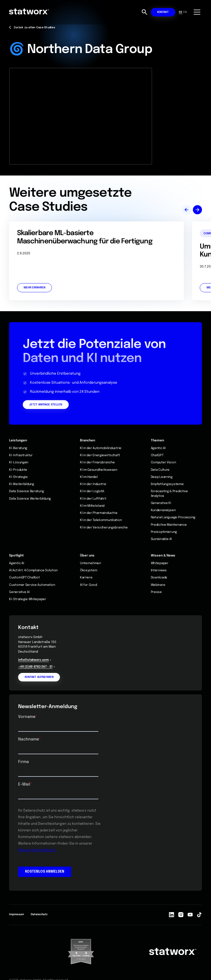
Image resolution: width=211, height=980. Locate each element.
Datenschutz (39, 914)
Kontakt (163, 12)
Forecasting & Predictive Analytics (169, 494)
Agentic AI (158, 448)
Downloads (159, 578)
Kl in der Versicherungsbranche (104, 528)
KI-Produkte (18, 470)
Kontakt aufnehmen (39, 677)
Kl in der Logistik (92, 491)
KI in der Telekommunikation (101, 520)
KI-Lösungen (19, 463)
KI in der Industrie (93, 484)
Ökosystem (88, 570)
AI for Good (88, 585)
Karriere (86, 578)
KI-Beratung (18, 448)
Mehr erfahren (34, 288)
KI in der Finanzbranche (97, 463)
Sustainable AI (161, 539)
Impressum (16, 914)
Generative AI (19, 592)
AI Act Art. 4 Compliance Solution (33, 570)
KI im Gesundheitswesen (99, 470)
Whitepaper (160, 563)
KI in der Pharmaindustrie (99, 513)
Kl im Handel (89, 477)
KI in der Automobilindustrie (101, 448)
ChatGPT (157, 455)
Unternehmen (91, 563)
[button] (196, 12)
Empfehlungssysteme (167, 484)
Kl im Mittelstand (92, 506)
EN (185, 12)
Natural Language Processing (173, 517)
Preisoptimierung (164, 532)
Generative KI (161, 503)
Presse (156, 592)
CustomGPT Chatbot (24, 578)
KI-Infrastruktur (21, 455)
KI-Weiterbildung (22, 484)
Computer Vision (163, 463)
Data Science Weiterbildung (30, 499)
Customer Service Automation (32, 585)
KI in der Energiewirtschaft (100, 455)
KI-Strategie (18, 477)
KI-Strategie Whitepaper (28, 599)
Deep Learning (162, 477)
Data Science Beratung (26, 491)
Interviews (159, 570)
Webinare (158, 585)
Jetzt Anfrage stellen (46, 405)
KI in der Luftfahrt (93, 499)
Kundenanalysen (163, 510)
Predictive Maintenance (169, 525)
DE (181, 12)
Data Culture (160, 470)
